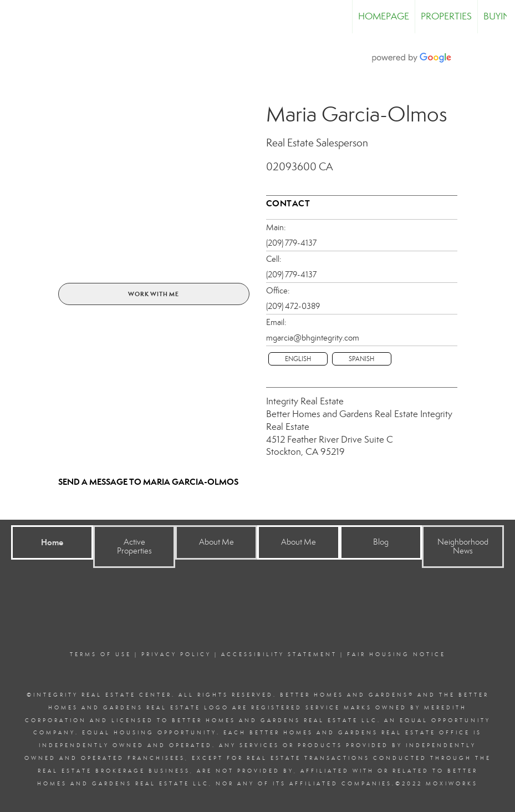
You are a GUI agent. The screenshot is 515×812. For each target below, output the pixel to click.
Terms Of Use (101, 654)
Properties (446, 16)
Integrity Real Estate (305, 401)
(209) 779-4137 (291, 243)
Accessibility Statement (279, 654)
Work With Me (154, 294)
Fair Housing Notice (396, 654)
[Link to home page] (14, 17)
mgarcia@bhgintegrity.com (313, 338)
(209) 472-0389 (293, 306)
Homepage (384, 16)
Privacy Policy (176, 654)
